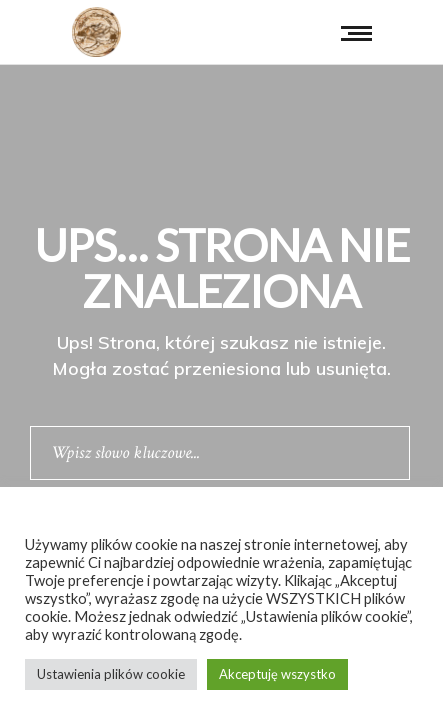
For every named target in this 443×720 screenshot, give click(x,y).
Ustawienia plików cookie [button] (111, 674)
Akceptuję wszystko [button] (277, 674)
